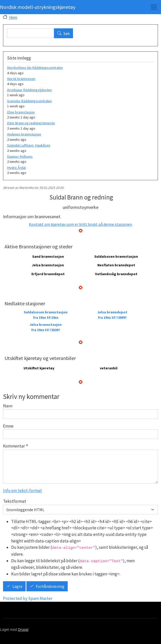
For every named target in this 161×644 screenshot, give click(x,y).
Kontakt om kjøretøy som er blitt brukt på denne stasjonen (80, 224)
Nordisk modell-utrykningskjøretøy (38, 7)
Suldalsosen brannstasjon (116, 256)
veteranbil (109, 368)
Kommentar (14, 446)
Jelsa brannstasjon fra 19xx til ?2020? (46, 327)
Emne (8, 426)
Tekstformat (15, 501)
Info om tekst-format (22, 491)
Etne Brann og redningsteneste (31, 123)
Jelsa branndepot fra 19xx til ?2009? (112, 315)
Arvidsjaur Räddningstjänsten (29, 90)
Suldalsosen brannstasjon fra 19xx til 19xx (46, 315)
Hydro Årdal (16, 168)
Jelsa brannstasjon (48, 265)
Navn (8, 406)
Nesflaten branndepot (116, 265)
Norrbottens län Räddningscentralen (35, 68)
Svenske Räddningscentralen (29, 101)
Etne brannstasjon (21, 112)
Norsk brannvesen (21, 79)
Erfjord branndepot (48, 274)
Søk (67, 33)
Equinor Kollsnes (20, 156)
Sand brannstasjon (48, 256)
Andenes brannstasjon (24, 134)
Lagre (17, 587)
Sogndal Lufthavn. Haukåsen (29, 145)
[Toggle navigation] (154, 7)
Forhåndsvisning (50, 587)
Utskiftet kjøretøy (39, 368)
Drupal (23, 630)
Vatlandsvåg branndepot (116, 274)
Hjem (13, 17)
